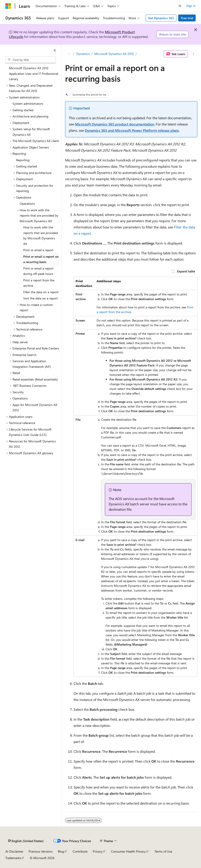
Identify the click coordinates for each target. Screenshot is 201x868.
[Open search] (180, 6)
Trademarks (13, 858)
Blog (61, 851)
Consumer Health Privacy (128, 851)
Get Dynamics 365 (161, 18)
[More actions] (194, 54)
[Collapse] (55, 50)
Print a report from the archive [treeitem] (39, 283)
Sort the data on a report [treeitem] (40, 298)
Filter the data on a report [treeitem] (41, 292)
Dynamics (83, 54)
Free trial (187, 18)
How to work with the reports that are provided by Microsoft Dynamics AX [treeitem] (40, 235)
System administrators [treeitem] (28, 104)
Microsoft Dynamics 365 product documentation (115, 124)
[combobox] (31, 60)
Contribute (80, 851)
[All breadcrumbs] (69, 54)
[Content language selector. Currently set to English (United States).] (26, 841)
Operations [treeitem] (27, 204)
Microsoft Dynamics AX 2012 (114, 54)
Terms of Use (163, 851)
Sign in (191, 6)
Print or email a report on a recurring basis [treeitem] (41, 259)
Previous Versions (41, 851)
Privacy (98, 851)
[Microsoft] (8, 6)
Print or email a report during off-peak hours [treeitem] (38, 271)
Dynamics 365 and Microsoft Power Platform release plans (132, 130)
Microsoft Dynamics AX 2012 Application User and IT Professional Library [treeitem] (34, 73)
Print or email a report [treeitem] (38, 250)
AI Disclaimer (14, 851)
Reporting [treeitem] (23, 160)
